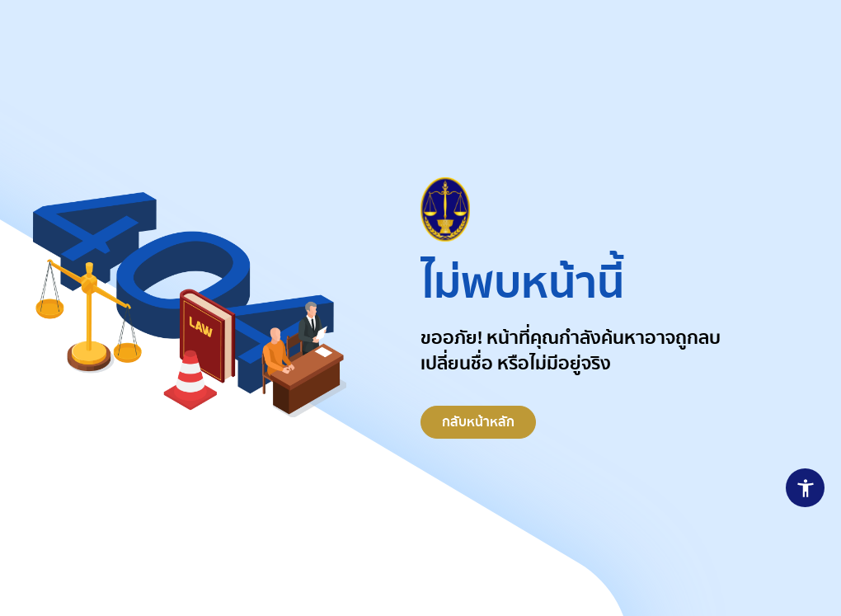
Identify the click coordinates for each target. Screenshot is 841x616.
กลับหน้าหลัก (478, 427)
